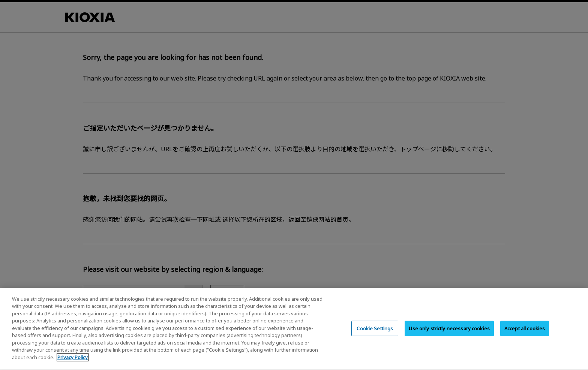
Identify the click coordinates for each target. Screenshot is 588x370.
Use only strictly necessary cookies (449, 337)
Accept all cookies (525, 337)
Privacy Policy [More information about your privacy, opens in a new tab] (73, 366)
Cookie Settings (375, 337)
